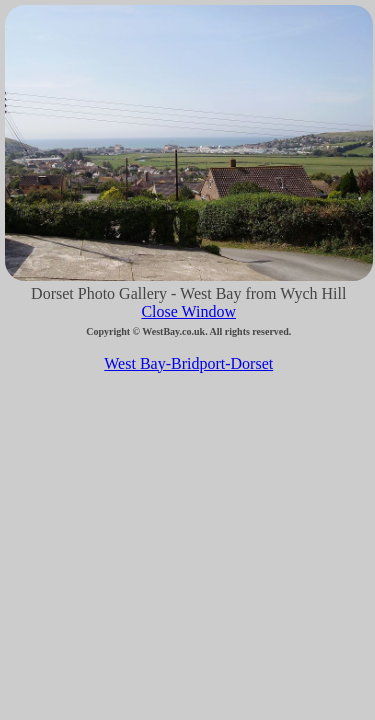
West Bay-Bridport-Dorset (188, 363)
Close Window (188, 311)
